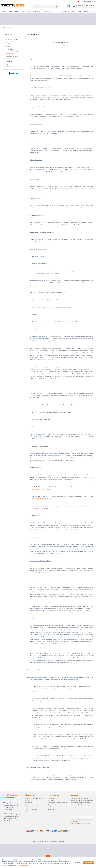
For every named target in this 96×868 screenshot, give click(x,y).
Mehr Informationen (21, 865)
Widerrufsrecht (10, 59)
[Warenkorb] (90, 6)
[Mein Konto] (78, 6)
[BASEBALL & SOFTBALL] (67, 11)
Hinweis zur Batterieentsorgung (58, 803)
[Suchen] (56, 6)
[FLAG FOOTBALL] (51, 11)
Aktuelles (51, 800)
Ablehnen (78, 862)
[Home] (4, 11)
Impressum (9, 67)
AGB (7, 64)
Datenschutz (10, 53)
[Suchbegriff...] (44, 6)
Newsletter (9, 61)
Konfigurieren (88, 862)
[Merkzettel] (69, 6)
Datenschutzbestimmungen (79, 824)
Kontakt (8, 46)
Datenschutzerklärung (38, 489)
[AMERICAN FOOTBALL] (35, 11)
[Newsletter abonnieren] (91, 818)
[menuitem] (44, 6)
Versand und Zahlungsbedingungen (13, 50)
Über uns (8, 44)
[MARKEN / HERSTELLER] (17, 11)
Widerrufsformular (31, 809)
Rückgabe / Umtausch (12, 56)
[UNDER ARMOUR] (83, 11)
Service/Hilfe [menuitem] (89, 2)
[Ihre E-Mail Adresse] (80, 818)
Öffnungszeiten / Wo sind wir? (12, 40)
